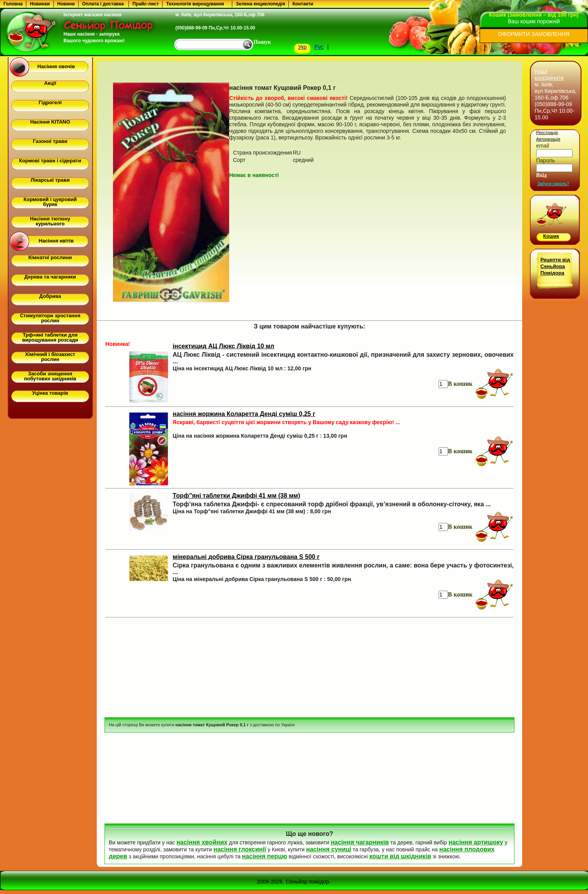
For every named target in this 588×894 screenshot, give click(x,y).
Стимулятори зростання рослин (50, 318)
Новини (66, 4)
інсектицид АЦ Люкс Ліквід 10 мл (223, 346)
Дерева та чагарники (50, 277)
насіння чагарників (360, 842)
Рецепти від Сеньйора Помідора (555, 266)
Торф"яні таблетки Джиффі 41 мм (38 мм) (236, 496)
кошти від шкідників (400, 856)
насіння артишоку (476, 842)
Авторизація (548, 139)
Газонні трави (50, 141)
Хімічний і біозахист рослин (50, 357)
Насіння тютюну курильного (50, 221)
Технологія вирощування (195, 4)
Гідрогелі (50, 102)
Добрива (50, 296)
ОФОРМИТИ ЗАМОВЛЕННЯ (534, 34)
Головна (13, 4)
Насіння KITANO (50, 122)
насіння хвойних (202, 842)
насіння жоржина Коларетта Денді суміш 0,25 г (244, 414)
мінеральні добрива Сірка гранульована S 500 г (246, 557)
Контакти (303, 4)
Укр (302, 47)
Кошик (551, 236)
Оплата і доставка (103, 4)
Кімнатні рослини (50, 257)
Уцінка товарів (50, 393)
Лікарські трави (50, 180)
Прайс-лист (146, 4)
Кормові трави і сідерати (50, 161)
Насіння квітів (56, 241)
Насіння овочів (56, 66)
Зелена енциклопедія (260, 4)
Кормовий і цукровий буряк (50, 202)
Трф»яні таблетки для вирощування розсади (50, 337)
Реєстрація (547, 132)
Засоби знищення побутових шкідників (50, 376)
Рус (319, 47)
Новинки (40, 4)
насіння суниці (329, 849)
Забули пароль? (553, 184)
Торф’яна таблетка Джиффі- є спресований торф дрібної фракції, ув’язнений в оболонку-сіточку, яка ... (332, 504)
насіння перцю (265, 856)
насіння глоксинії (240, 849)
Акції (50, 83)
